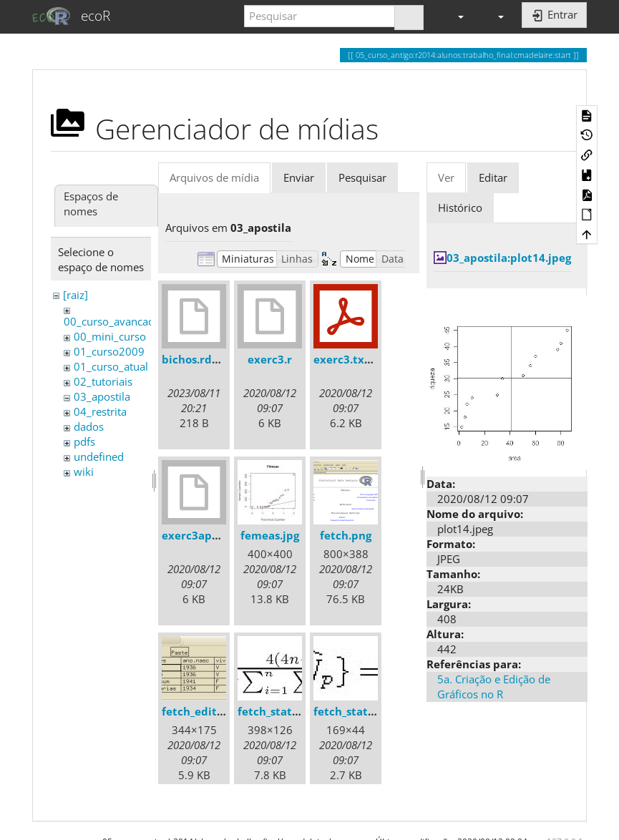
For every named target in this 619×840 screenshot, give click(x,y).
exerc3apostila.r (206, 535)
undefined (99, 456)
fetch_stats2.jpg (356, 711)
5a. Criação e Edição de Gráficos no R (494, 687)
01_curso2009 (109, 351)
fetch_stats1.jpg (280, 711)
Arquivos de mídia (214, 177)
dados (89, 426)
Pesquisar (362, 177)
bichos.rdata (196, 359)
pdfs (84, 441)
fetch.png (346, 535)
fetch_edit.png (201, 711)
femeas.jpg (270, 535)
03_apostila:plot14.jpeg (509, 258)
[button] (454, 16)
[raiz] (75, 295)
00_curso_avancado (112, 321)
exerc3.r (270, 359)
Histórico (460, 207)
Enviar (299, 177)
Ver (446, 177)
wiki (84, 472)
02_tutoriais (103, 381)
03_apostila (102, 396)
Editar (493, 177)
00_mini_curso (110, 336)
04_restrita (100, 411)
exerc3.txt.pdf (352, 359)
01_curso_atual (111, 366)
